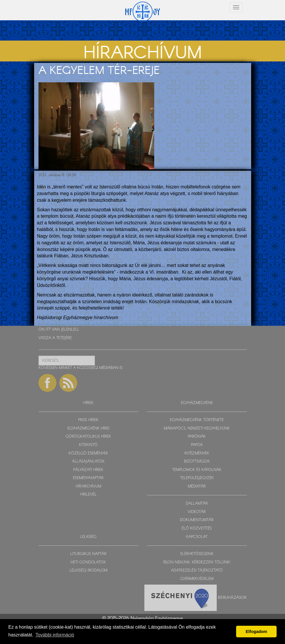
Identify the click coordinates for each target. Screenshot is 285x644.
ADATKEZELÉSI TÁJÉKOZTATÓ (197, 571)
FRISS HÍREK (88, 420)
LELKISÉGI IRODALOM (88, 571)
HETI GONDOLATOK (88, 562)
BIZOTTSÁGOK (197, 462)
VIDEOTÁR (197, 512)
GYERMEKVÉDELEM (197, 579)
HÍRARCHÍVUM (88, 486)
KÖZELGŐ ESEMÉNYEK (88, 453)
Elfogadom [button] (256, 632)
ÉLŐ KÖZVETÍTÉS (197, 529)
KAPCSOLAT (197, 537)
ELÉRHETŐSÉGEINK (197, 554)
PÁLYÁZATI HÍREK (88, 470)
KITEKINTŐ (88, 445)
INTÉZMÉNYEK (197, 453)
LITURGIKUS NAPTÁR (88, 554)
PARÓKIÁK (197, 437)
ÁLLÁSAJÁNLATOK (88, 462)
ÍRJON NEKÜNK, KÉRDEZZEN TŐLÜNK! (197, 562)
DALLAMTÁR (197, 504)
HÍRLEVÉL (88, 495)
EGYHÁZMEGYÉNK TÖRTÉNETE (197, 420)
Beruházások (232, 598)
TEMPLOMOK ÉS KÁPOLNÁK (197, 470)
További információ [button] (55, 635)
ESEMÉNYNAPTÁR (88, 478)
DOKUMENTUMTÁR (197, 520)
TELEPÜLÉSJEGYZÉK (197, 478)
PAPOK (197, 445)
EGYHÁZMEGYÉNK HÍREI (88, 429)
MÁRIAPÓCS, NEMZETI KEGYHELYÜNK (197, 429)
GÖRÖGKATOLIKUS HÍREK (88, 437)
